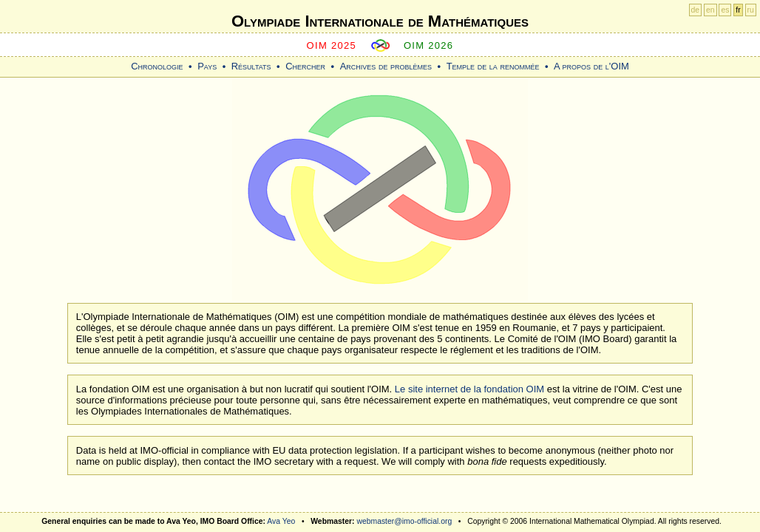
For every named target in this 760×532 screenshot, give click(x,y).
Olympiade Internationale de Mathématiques (380, 21)
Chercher (305, 66)
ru (751, 10)
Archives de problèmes (386, 66)
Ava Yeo (281, 521)
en (710, 10)
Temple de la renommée (493, 66)
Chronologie (157, 66)
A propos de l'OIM (591, 66)
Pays (207, 66)
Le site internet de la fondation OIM (469, 389)
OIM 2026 (429, 45)
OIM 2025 (332, 45)
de (696, 10)
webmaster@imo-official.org (404, 521)
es (725, 10)
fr (738, 10)
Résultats (251, 66)
